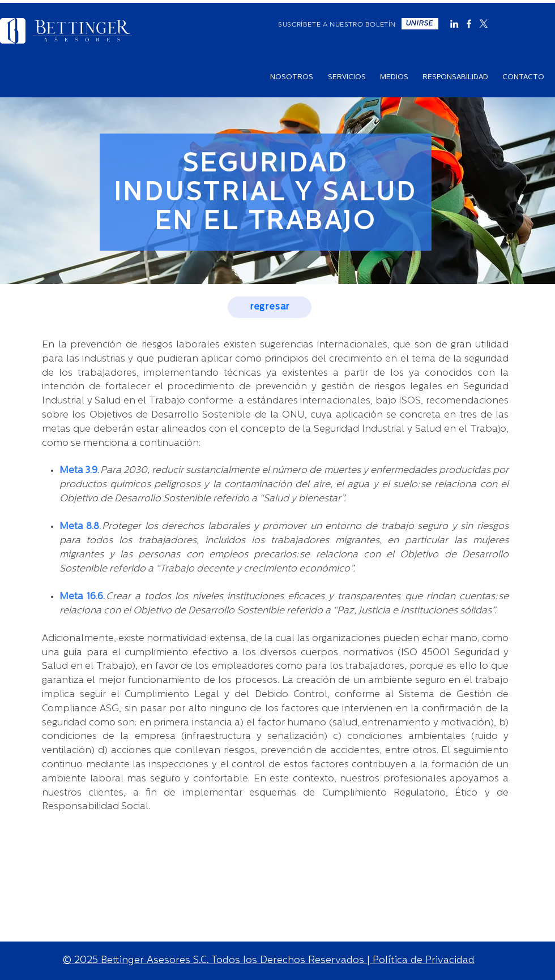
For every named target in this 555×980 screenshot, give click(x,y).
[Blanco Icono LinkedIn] (454, 24)
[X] (484, 24)
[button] (420, 24)
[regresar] (270, 307)
